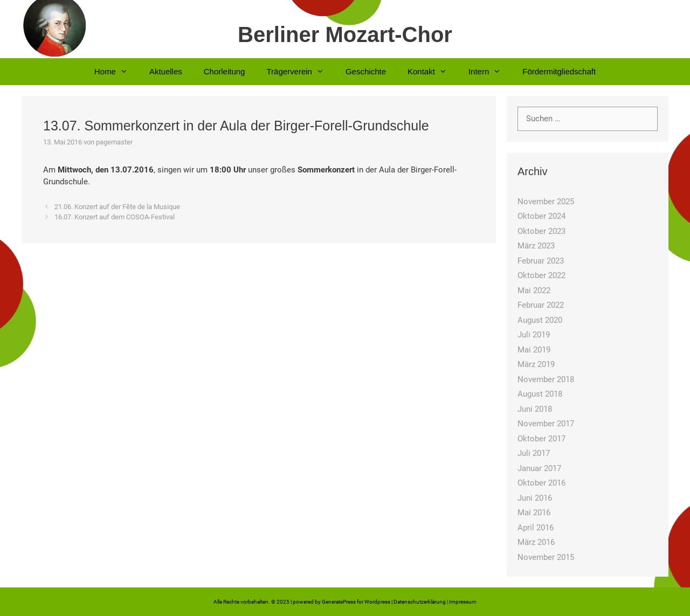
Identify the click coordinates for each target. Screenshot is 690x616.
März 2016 (536, 542)
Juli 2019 (534, 335)
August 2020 (540, 320)
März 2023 (536, 246)
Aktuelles (166, 71)
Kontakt (433, 72)
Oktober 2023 (541, 231)
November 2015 (546, 557)
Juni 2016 (535, 498)
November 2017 (546, 424)
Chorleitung (225, 71)
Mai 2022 (534, 290)
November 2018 (546, 379)
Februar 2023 (541, 261)
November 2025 (546, 202)
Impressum (463, 602)
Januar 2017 (539, 468)
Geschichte (366, 71)
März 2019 (536, 364)
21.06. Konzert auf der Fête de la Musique (117, 207)
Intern (490, 72)
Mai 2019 (534, 350)
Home (116, 72)
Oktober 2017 (541, 439)
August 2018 (540, 394)
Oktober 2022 (541, 275)
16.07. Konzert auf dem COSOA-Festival (115, 217)
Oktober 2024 (541, 216)
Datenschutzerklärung (420, 602)
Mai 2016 (534, 513)
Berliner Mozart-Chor (345, 34)
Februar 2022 (541, 305)
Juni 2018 (535, 409)
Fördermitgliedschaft (559, 71)
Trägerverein (300, 72)
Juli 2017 (534, 453)
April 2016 (536, 528)
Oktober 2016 (541, 483)
